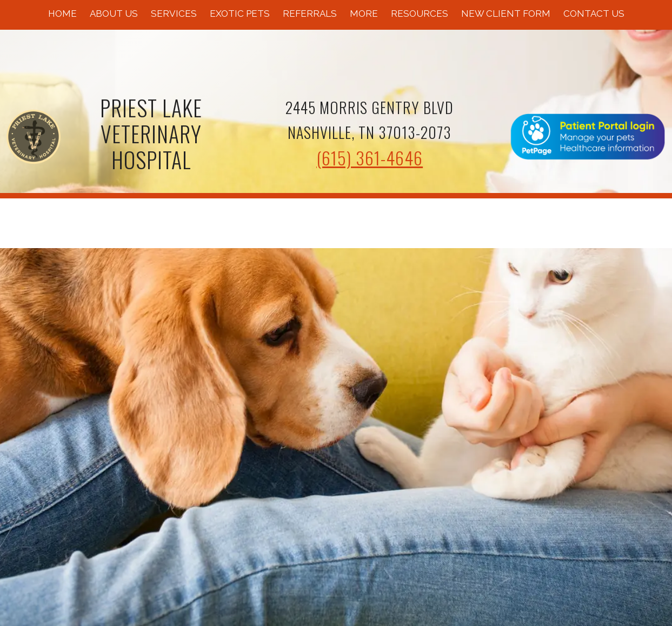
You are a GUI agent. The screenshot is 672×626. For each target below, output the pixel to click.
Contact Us (594, 14)
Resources (420, 14)
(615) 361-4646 (370, 158)
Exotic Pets (240, 14)
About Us (114, 14)
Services (174, 14)
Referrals (310, 14)
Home (62, 14)
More (364, 14)
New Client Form (506, 14)
